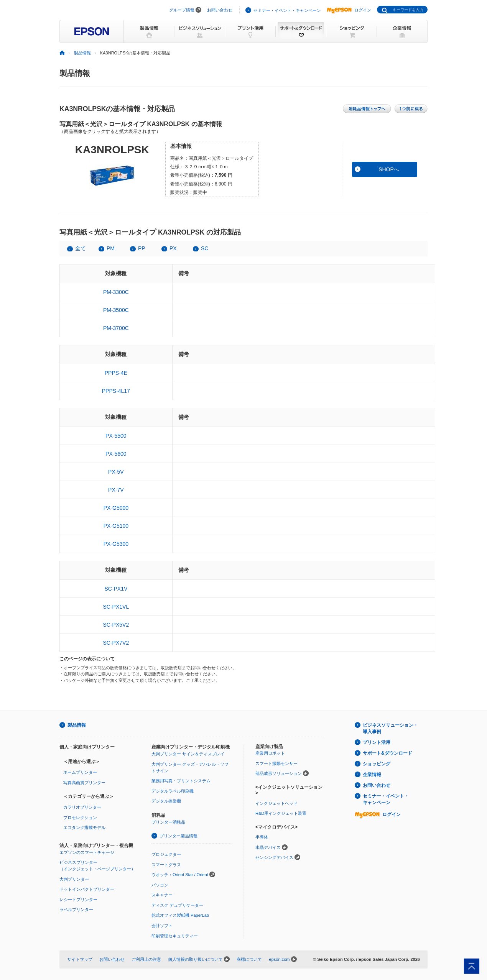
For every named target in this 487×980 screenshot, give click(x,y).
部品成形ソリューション (279, 773)
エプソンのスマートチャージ (87, 852)
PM (111, 248)
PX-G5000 (116, 508)
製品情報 (82, 53)
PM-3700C (116, 328)
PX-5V (116, 472)
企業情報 (372, 775)
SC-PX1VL (116, 607)
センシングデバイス (274, 857)
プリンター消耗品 (168, 822)
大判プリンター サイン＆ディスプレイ (188, 754)
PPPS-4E (116, 373)
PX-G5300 (116, 544)
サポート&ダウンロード (387, 753)
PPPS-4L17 (116, 391)
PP (142, 248)
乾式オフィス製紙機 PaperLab (180, 915)
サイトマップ (80, 959)
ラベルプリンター (76, 909)
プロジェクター (166, 854)
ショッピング (377, 764)
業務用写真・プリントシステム (181, 781)
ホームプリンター (80, 772)
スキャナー (162, 895)
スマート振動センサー (276, 763)
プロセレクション (80, 817)
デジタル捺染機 (166, 801)
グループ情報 (182, 10)
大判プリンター (74, 879)
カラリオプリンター (82, 807)
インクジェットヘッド (276, 803)
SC (205, 248)
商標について (249, 959)
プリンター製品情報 (179, 836)
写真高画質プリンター (84, 783)
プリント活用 (377, 742)
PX (173, 248)
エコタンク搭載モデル (84, 827)
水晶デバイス (268, 847)
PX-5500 (116, 436)
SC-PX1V (116, 589)
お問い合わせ (220, 10)
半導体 (262, 837)
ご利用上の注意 (146, 959)
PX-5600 (116, 454)
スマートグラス (166, 865)
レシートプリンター (78, 900)
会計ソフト (162, 926)
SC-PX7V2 (116, 643)
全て (81, 248)
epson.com (279, 959)
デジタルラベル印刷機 (173, 791)
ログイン (349, 10)
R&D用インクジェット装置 (281, 813)
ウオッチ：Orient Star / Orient (180, 875)
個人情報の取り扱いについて (195, 959)
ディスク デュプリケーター (177, 905)
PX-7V (116, 490)
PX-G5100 (116, 526)
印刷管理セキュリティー (175, 936)
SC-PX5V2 (116, 625)
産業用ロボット (270, 753)
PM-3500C (116, 310)
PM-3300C (116, 292)
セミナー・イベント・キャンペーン (287, 10)
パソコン (160, 885)
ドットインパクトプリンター (87, 889)
